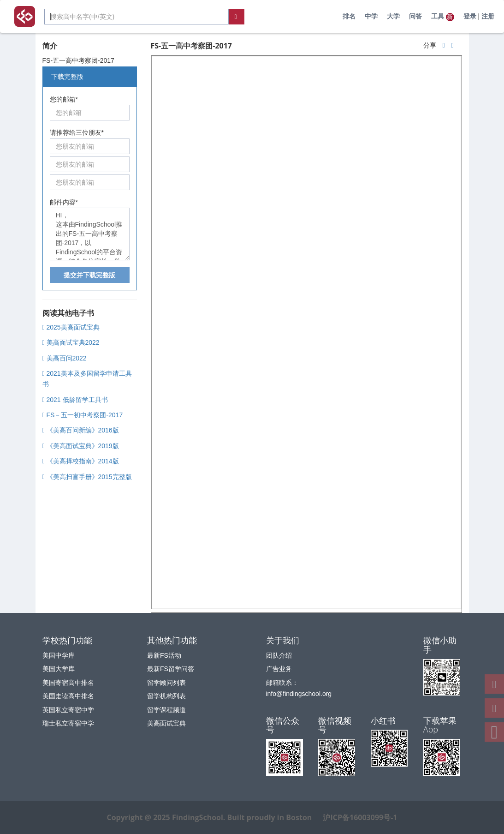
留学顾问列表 (166, 683)
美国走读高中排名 (68, 696)
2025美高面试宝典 (71, 327)
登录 (470, 16)
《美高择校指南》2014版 (81, 461)
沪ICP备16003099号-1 (360, 817)
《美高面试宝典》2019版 (81, 446)
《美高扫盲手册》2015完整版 (87, 477)
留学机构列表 (166, 696)
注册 (488, 16)
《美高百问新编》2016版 (81, 430)
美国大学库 (59, 669)
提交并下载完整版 (89, 275)
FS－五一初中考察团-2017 (83, 415)
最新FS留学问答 (171, 669)
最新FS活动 (164, 655)
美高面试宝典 (166, 723)
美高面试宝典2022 (71, 342)
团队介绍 (279, 655)
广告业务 (279, 669)
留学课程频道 (166, 710)
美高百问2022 (65, 358)
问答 (415, 16)
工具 (443, 17)
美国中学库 (59, 655)
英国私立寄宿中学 (68, 710)
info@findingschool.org (299, 694)
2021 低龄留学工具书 (75, 400)
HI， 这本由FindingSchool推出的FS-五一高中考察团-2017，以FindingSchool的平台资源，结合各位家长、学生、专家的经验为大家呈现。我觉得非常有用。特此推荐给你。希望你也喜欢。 (90, 234)
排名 (349, 16)
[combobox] (136, 17)
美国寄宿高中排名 (68, 683)
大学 (393, 16)
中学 (371, 16)
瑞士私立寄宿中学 (68, 723)
